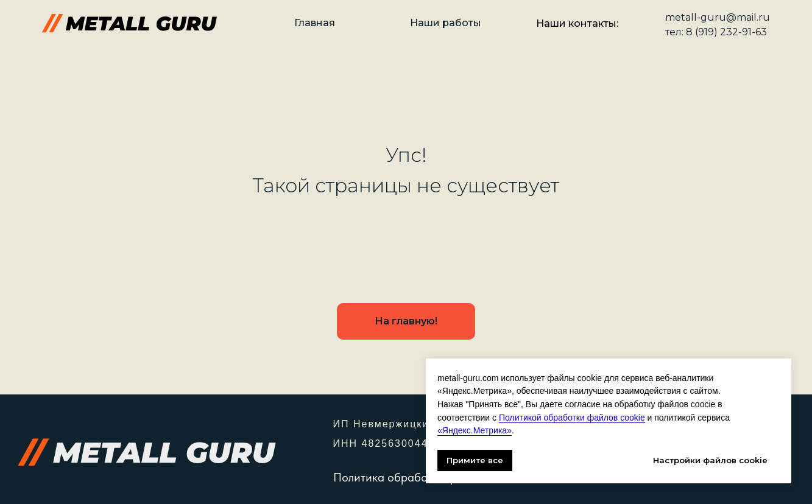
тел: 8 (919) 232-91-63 (716, 32)
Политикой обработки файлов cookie (572, 418)
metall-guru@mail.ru (718, 17)
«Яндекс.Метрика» (475, 430)
